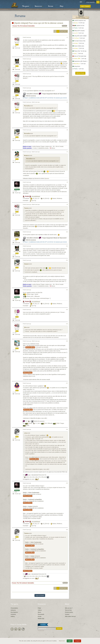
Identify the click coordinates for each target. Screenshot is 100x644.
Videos (40, 610)
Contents (13, 614)
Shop (62, 6)
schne (17, 347)
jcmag (17, 389)
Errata (40, 616)
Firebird (17, 188)
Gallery (13, 616)
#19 (67, 483)
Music (40, 612)
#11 (67, 246)
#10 (67, 232)
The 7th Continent (23, 26)
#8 (67, 182)
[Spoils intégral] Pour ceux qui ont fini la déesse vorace (38, 23)
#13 (67, 290)
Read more (62, 641)
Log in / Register (85, 6)
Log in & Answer (40, 595)
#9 (67, 204)
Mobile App (41, 619)
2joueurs (17, 157)
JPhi (17, 315)
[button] (82, 2)
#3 (67, 74)
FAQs (39, 608)
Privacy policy (69, 612)
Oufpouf (17, 43)
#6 (67, 130)
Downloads (41, 614)
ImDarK (17, 435)
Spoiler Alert (30, 347)
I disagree (77, 641)
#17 (67, 383)
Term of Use (68, 610)
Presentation (14, 608)
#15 (67, 324)
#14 (67, 310)
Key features (14, 612)
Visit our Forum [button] (80, 73)
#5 (67, 102)
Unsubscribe (41, 631)
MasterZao (17, 93)
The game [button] (26, 6)
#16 (67, 341)
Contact (67, 614)
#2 (67, 59)
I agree (70, 641)
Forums (51, 6)
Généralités (31, 26)
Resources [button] (39, 6)
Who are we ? (69, 608)
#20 (67, 530)
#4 (67, 88)
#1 (67, 37)
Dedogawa (17, 135)
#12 (67, 260)
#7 (67, 152)
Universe (13, 610)
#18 (67, 429)
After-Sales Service (70, 616)
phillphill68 (17, 64)
